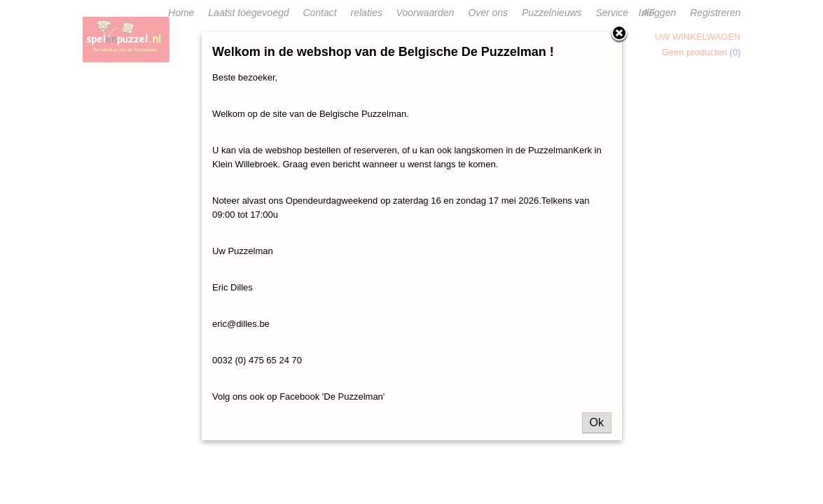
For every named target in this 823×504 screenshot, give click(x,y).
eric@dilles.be (241, 324)
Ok (597, 422)
